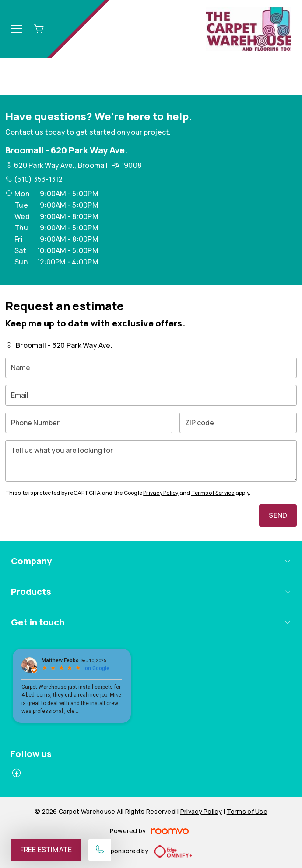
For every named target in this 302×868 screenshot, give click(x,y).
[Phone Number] (89, 423)
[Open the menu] (17, 29)
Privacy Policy (161, 493)
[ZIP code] (238, 423)
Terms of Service (213, 493)
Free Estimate (46, 850)
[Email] (151, 395)
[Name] (151, 368)
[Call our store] (100, 850)
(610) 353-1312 (38, 179)
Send (278, 515)
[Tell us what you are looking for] (151, 461)
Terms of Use (247, 811)
